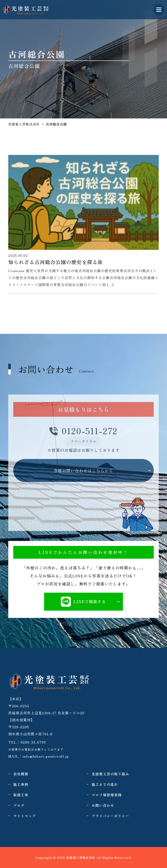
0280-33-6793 (33, 742)
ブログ (19, 805)
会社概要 (21, 774)
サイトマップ (25, 816)
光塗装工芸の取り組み (110, 774)
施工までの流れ (105, 784)
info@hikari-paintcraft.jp (46, 756)
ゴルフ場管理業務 (107, 795)
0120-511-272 (83, 431)
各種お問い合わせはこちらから (83, 470)
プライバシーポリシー (110, 816)
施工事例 (21, 784)
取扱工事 (21, 795)
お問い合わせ (103, 805)
